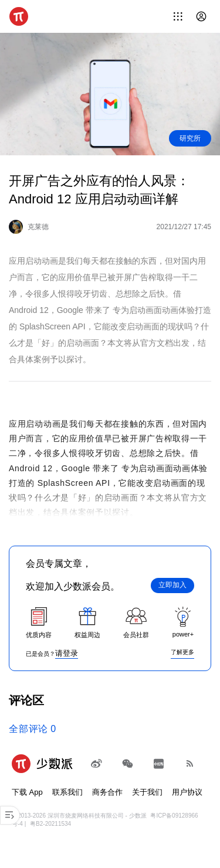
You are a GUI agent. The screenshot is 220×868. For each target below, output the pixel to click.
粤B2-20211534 (50, 824)
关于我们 (147, 792)
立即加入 (172, 585)
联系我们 (67, 792)
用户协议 (187, 792)
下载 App (27, 792)
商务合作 (107, 792)
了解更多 (182, 652)
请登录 (67, 653)
